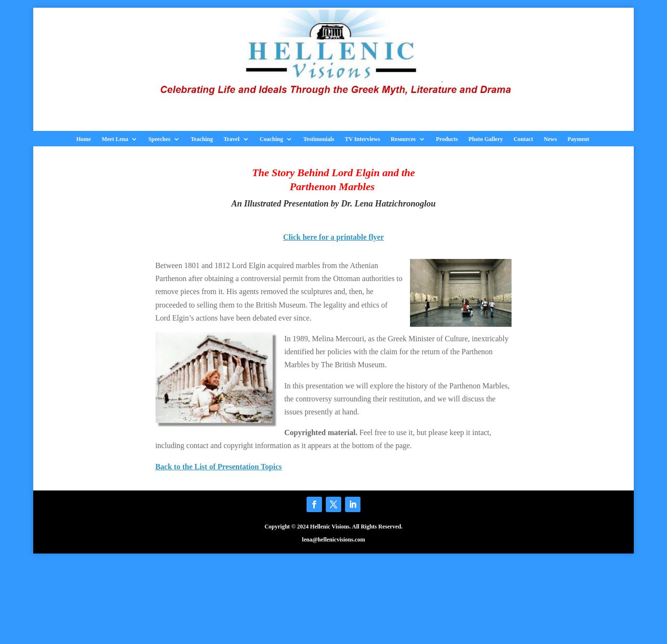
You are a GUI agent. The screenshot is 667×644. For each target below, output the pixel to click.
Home (84, 139)
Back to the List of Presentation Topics (219, 467)
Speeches (159, 139)
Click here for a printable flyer (333, 237)
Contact (523, 139)
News (550, 139)
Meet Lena (115, 139)
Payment (578, 139)
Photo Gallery (486, 139)
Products (447, 139)
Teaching (202, 139)
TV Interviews (362, 139)
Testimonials (319, 139)
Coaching (272, 139)
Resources (403, 139)
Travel (231, 139)
